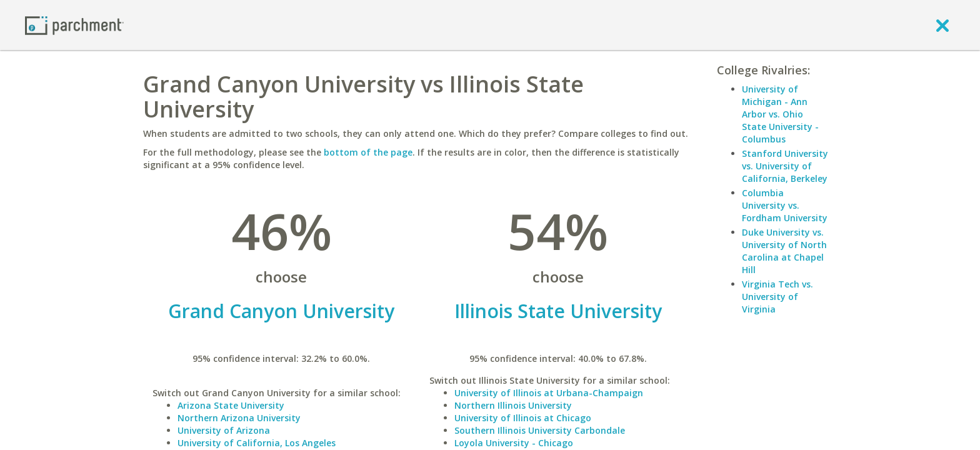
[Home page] (74, 25)
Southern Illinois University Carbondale (540, 430)
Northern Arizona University (239, 418)
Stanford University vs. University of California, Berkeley (785, 166)
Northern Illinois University (513, 405)
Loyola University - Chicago (514, 443)
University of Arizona (224, 430)
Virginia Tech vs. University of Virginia (777, 297)
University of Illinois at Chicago (523, 418)
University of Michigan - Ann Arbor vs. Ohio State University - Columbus (780, 114)
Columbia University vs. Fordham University (785, 205)
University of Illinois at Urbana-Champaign (549, 393)
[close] (942, 25)
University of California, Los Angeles (257, 443)
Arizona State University (231, 405)
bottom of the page (368, 152)
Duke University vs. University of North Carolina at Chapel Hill (784, 251)
